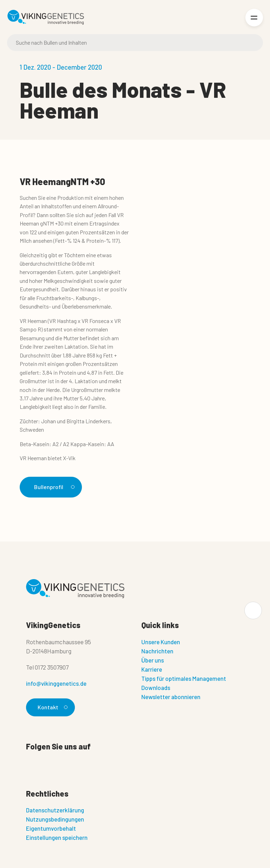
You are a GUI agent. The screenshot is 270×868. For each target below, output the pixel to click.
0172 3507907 (52, 667)
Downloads (156, 688)
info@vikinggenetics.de (56, 683)
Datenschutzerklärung (55, 810)
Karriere (152, 669)
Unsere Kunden (161, 642)
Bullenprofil (53, 487)
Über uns (153, 660)
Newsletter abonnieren (171, 697)
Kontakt (52, 707)
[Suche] (135, 43)
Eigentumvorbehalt (51, 828)
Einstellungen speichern (57, 837)
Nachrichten (157, 651)
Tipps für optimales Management (184, 678)
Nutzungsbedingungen (55, 819)
